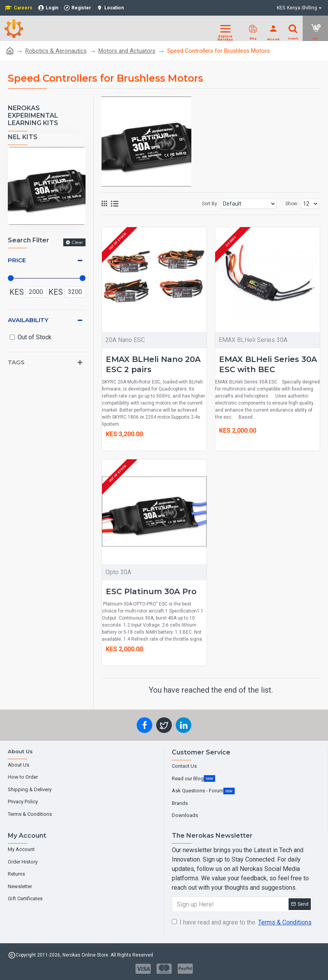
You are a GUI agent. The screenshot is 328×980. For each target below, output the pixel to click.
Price (17, 260)
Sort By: (210, 204)
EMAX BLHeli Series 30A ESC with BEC (268, 364)
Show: (292, 204)
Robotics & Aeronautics (56, 51)
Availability (28, 320)
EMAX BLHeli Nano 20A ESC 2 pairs (153, 364)
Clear (77, 242)
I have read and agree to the (242, 923)
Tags (16, 362)
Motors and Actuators (127, 51)
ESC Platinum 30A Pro (151, 591)
